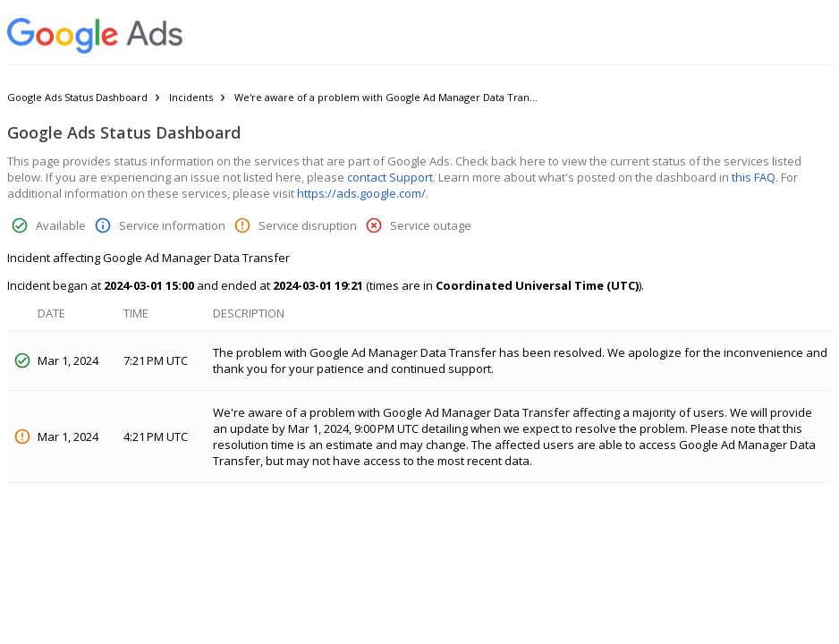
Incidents (191, 97)
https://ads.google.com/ (361, 193)
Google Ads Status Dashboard (77, 97)
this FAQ (754, 177)
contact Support (390, 177)
